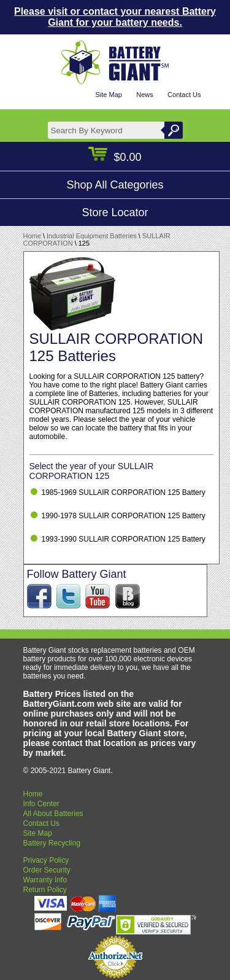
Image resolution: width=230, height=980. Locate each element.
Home (32, 236)
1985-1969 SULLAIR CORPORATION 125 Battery (124, 492)
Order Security (47, 870)
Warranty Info (45, 880)
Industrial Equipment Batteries (92, 236)
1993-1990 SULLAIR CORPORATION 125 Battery (124, 539)
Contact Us (184, 95)
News (145, 95)
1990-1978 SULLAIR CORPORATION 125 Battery (124, 516)
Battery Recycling (52, 843)
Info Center (41, 804)
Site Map (108, 95)
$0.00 (115, 157)
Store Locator (115, 212)
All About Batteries (53, 814)
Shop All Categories (115, 185)
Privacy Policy (46, 860)
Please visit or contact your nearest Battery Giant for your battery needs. (115, 17)
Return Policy (45, 890)
